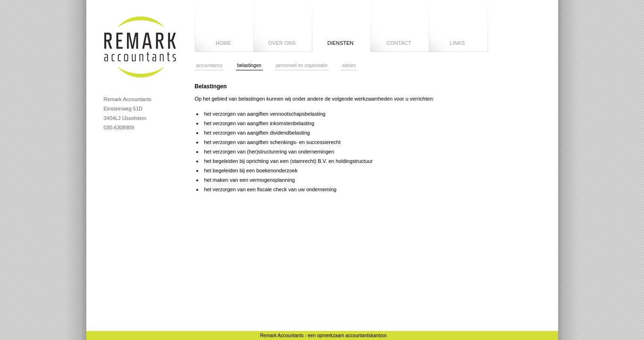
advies (349, 65)
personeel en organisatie (302, 65)
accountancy (209, 65)
